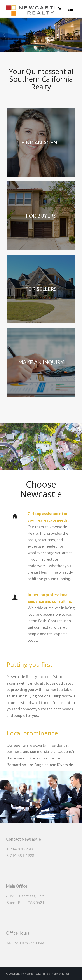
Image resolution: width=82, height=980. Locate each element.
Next (78, 35)
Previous (4, 35)
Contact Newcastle (24, 839)
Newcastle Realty (31, 974)
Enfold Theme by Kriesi (56, 974)
